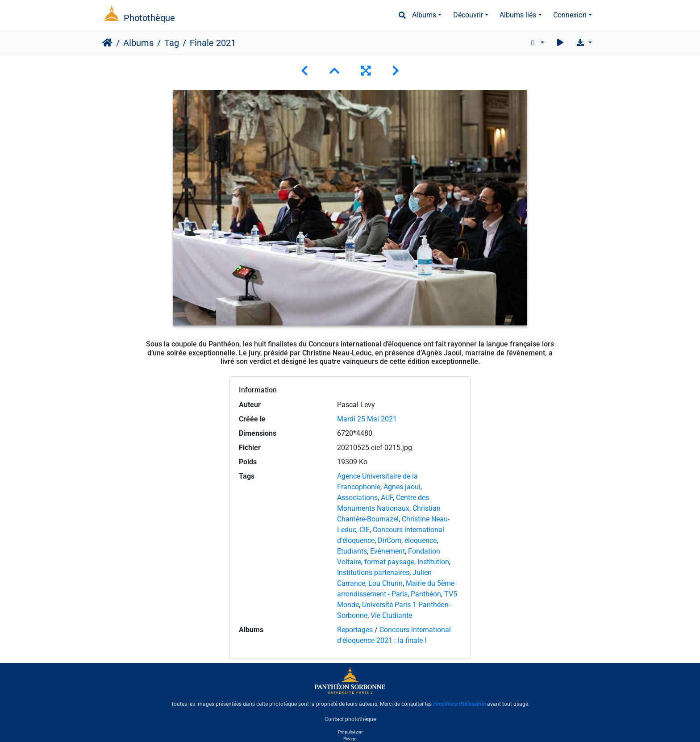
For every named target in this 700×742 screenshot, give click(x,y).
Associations (357, 498)
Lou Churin (385, 583)
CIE (365, 530)
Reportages (355, 630)
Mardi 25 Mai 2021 (367, 419)
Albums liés (518, 15)
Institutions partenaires (373, 573)
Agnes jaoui (402, 487)
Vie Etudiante (391, 615)
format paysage (389, 562)
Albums (424, 15)
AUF (387, 498)
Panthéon (426, 594)
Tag (172, 43)
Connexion (570, 15)
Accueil (107, 43)
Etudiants (352, 551)
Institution (433, 562)
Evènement (387, 551)
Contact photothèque (350, 719)
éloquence (421, 540)
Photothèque (149, 18)
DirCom (390, 540)
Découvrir (468, 15)
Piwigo (350, 739)
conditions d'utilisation (459, 704)
